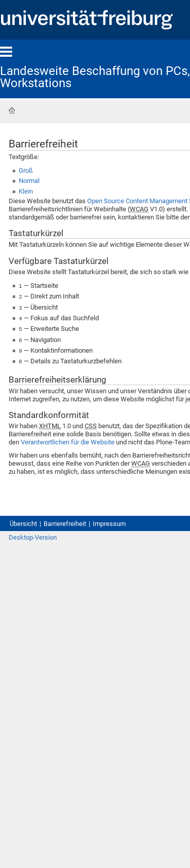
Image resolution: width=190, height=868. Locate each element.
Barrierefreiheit (65, 520)
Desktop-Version (33, 533)
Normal (29, 181)
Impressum (109, 520)
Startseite (12, 110)
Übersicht (23, 520)
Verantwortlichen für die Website (68, 438)
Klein (26, 191)
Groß (26, 171)
